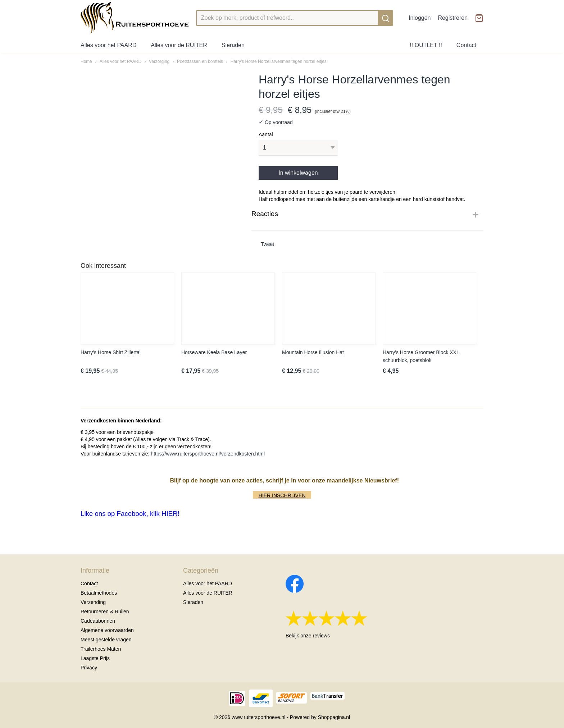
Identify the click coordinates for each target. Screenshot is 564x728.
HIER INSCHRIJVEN (282, 495)
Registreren (453, 18)
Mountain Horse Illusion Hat (313, 352)
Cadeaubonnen (98, 621)
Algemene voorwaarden (107, 630)
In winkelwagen (298, 173)
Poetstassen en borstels (200, 61)
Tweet (267, 244)
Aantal (266, 134)
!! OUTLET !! (426, 45)
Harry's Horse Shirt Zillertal (111, 352)
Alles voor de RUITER (179, 45)
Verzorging (159, 61)
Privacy (89, 668)
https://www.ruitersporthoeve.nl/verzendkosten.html (208, 454)
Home (86, 61)
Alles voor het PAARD (108, 45)
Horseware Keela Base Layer (214, 352)
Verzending (93, 602)
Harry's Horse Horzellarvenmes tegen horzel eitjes (279, 61)
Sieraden (233, 45)
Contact (466, 45)
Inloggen (420, 18)
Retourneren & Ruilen (105, 612)
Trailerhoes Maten (101, 649)
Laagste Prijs (95, 658)
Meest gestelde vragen (106, 640)
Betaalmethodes (99, 593)
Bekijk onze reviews (308, 636)
